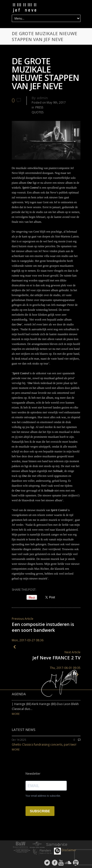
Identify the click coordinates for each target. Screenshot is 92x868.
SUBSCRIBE (40, 811)
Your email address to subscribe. (43, 796)
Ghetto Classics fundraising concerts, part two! (44, 745)
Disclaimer (69, 850)
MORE (16, 714)
